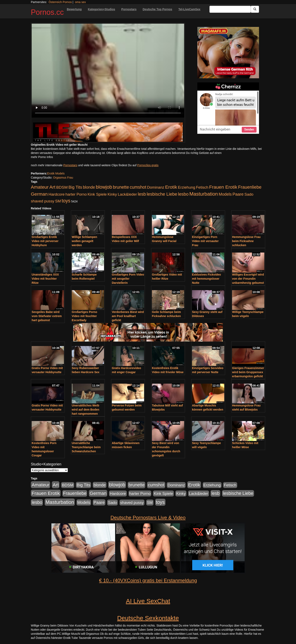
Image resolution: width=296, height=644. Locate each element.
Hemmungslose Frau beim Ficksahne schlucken (246, 241)
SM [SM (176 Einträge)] (58, 201)
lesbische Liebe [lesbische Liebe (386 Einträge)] (162, 194)
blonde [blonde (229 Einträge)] (89, 187)
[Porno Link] (108, 132)
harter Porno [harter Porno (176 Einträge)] (76, 194)
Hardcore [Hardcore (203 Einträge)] (57, 194)
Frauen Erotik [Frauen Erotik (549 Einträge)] (223, 187)
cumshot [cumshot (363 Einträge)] (138, 187)
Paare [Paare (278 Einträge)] (238, 194)
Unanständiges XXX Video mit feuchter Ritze (45, 279)
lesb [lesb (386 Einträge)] (142, 194)
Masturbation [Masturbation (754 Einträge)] (204, 194)
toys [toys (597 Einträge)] (66, 201)
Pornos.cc (47, 12)
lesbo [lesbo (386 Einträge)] (183, 194)
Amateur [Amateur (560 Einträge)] (40, 187)
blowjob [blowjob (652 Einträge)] (104, 187)
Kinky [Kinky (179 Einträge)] (112, 194)
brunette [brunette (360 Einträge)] (121, 187)
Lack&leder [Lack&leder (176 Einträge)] (127, 194)
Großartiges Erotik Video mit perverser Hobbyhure (45, 241)
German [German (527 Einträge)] (39, 194)
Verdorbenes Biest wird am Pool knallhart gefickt (128, 316)
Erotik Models (56, 173)
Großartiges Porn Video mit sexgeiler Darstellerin (128, 279)
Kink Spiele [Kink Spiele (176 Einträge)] (97, 194)
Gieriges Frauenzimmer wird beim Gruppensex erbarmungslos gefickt (248, 372)
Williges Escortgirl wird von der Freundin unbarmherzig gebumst (248, 279)
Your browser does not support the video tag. (108, 71)
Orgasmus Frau (63, 178)
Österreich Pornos (60, 2)
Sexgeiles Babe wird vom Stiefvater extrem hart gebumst (47, 316)
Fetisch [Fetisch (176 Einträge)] (202, 187)
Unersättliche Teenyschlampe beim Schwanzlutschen (86, 447)
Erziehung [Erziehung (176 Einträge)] (187, 187)
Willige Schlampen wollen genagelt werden (84, 241)
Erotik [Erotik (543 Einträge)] (171, 187)
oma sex (80, 2)
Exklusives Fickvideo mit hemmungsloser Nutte (206, 279)
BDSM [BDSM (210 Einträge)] (62, 187)
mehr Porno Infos (42, 157)
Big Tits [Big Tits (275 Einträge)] (75, 187)
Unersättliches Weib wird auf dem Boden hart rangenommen (86, 410)
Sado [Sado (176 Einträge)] (249, 194)
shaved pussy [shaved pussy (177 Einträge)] (43, 201)
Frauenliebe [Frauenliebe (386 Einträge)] (250, 187)
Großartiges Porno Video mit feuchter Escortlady (84, 316)
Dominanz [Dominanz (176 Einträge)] (156, 187)
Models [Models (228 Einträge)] (225, 194)
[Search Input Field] (230, 9)
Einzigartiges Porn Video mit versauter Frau (205, 241)
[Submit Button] (255, 9)
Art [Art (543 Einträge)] (52, 187)
